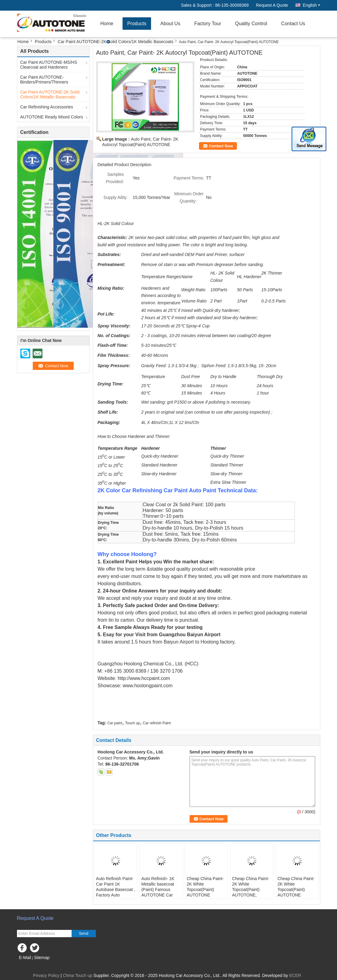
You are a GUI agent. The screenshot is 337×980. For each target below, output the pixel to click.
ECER (295, 975)
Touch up (132, 723)
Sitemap (42, 958)
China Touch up (78, 975)
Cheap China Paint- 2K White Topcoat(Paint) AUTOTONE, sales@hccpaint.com (252, 890)
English (312, 5)
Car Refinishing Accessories (47, 107)
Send (84, 933)
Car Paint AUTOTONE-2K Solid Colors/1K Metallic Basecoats (116, 42)
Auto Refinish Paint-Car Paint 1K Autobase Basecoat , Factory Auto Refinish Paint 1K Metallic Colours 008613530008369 (115, 895)
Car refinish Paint (157, 723)
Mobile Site (30, 965)
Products (137, 24)
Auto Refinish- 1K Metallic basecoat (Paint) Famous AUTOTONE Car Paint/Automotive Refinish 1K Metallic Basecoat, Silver (160, 895)
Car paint (115, 723)
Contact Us (293, 24)
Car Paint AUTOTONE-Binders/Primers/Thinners (44, 80)
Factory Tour (208, 24)
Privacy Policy (46, 975)
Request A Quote (272, 5)
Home (107, 24)
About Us (170, 24)
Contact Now (221, 146)
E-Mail (25, 958)
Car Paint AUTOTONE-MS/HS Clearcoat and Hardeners (49, 65)
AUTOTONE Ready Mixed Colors (52, 117)
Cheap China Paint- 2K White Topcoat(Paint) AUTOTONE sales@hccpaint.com (206, 890)
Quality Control (251, 24)
